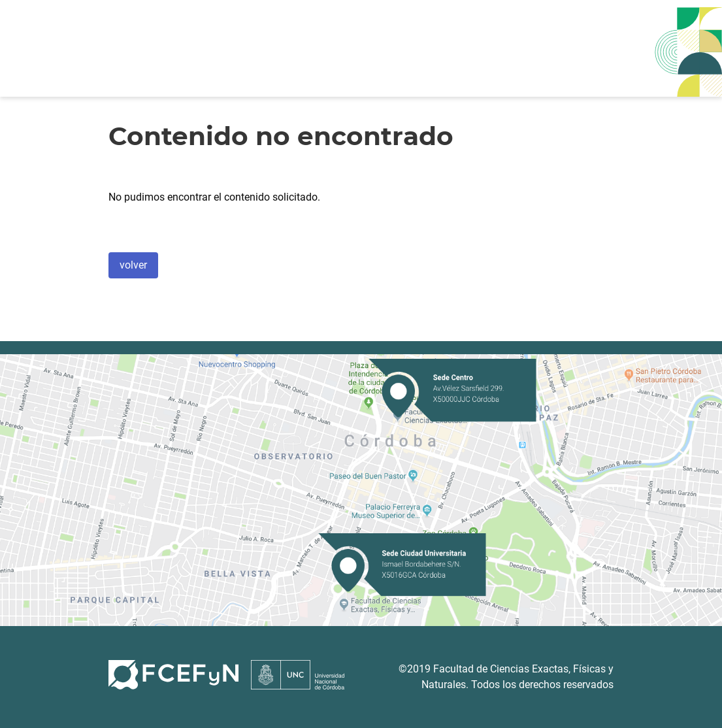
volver (133, 265)
